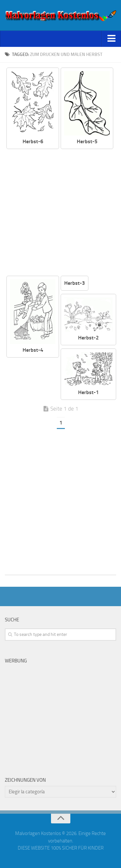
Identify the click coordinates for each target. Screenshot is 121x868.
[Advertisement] (60, 213)
